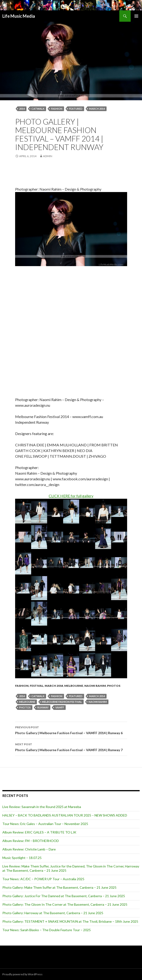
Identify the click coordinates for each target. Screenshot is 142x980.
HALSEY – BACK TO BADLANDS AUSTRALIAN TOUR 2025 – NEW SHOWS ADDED (65, 815)
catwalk (38, 109)
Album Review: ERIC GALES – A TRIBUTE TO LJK (39, 832)
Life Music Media (19, 16)
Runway (43, 707)
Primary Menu (136, 16)
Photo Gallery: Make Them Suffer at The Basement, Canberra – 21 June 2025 (59, 887)
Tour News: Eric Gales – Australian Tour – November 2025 (45, 824)
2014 (22, 109)
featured (76, 109)
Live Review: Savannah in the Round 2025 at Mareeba (42, 807)
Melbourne (74, 686)
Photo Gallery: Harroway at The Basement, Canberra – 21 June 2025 (53, 913)
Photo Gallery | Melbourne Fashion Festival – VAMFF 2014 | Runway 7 (71, 747)
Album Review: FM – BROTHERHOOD (31, 841)
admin (48, 156)
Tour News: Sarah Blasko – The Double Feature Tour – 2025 (47, 930)
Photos (114, 686)
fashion (57, 109)
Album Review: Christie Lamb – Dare (29, 849)
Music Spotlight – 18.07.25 (22, 858)
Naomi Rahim (95, 686)
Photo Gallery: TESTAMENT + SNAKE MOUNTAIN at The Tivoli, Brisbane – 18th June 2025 (70, 921)
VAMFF (60, 707)
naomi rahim (98, 702)
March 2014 (97, 109)
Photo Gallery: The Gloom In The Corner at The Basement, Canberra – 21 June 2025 (65, 904)
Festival (37, 686)
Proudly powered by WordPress (22, 974)
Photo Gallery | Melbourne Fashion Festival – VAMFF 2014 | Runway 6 (71, 730)
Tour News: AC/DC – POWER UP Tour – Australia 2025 (43, 879)
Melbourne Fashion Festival (62, 702)
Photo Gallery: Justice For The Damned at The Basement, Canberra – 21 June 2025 (64, 896)
